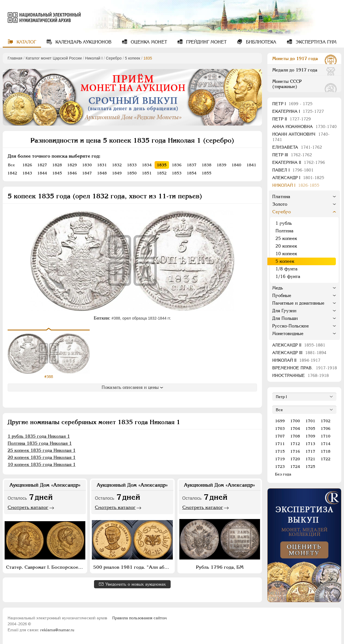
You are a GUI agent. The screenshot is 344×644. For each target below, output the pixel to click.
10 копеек (286, 254)
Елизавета (297, 147)
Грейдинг (206, 42)
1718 (326, 451)
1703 (280, 429)
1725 (310, 467)
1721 (310, 459)
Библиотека (260, 42)
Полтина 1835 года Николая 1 (40, 443)
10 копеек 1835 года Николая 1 (42, 465)
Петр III (292, 155)
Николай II (296, 360)
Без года (283, 474)
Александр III (299, 353)
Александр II (299, 345)
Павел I (293, 170)
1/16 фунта (288, 276)
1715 (280, 451)
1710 (326, 436)
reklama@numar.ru (57, 630)
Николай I (94, 58)
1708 (295, 436)
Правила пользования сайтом (140, 618)
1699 (280, 421)
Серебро (114, 58)
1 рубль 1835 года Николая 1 (39, 436)
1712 (295, 444)
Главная (15, 58)
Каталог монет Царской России (54, 58)
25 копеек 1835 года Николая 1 (42, 450)
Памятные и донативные (298, 303)
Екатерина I (298, 111)
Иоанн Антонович (301, 137)
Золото (280, 204)
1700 (295, 421)
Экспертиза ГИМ (315, 42)
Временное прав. (305, 368)
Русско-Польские (291, 326)
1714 (326, 444)
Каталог (26, 42)
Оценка (148, 42)
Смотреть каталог (28, 507)
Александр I (298, 178)
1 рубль (284, 223)
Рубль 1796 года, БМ (220, 567)
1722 (326, 459)
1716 (295, 451)
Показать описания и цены (132, 387)
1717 (310, 451)
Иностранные (301, 375)
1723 (280, 467)
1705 (310, 429)
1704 (295, 429)
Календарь (83, 42)
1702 (326, 421)
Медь (278, 288)
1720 (295, 459)
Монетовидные (288, 334)
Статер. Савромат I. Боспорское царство (46, 567)
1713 (310, 444)
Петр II (292, 119)
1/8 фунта (287, 269)
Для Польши (285, 318)
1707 (280, 436)
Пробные (282, 296)
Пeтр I (292, 104)
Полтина (284, 231)
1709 (310, 436)
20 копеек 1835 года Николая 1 (42, 457)
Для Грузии (284, 311)
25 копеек (286, 238)
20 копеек (286, 246)
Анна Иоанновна (304, 126)
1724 (295, 467)
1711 (280, 444)
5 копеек (133, 58)
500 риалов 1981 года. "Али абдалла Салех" (133, 567)
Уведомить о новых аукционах (136, 584)
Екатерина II (299, 162)
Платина (281, 197)
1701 (310, 421)
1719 (280, 459)
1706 (326, 429)
